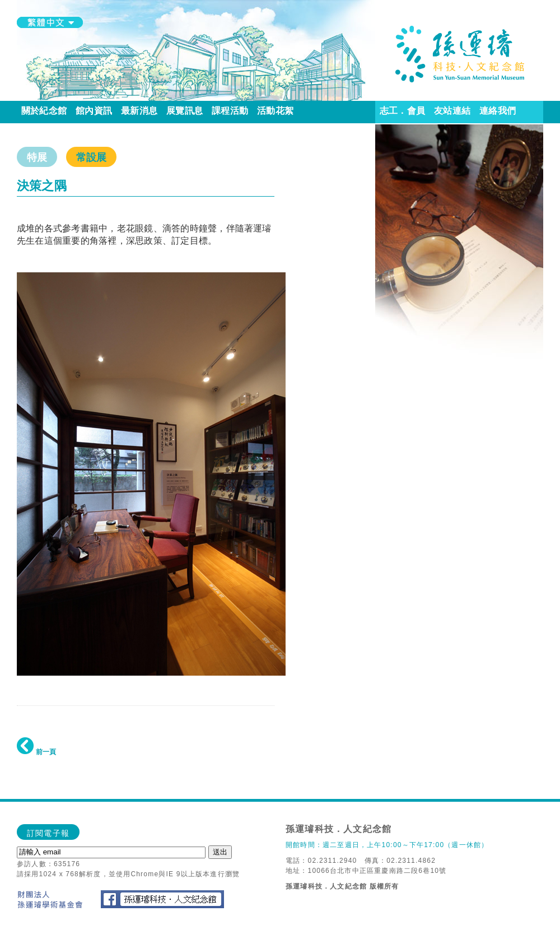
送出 (220, 852)
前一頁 (36, 752)
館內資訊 (94, 111)
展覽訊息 (185, 111)
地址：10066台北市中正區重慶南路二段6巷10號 (366, 871)
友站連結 (452, 111)
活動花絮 (275, 111)
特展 (37, 157)
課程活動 (230, 111)
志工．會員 (402, 111)
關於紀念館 (44, 111)
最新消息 (139, 111)
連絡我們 (498, 111)
